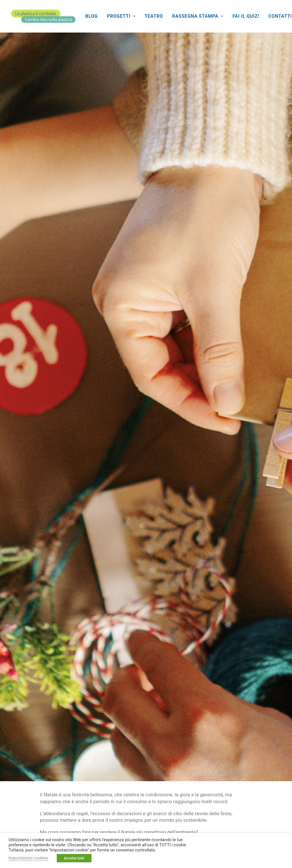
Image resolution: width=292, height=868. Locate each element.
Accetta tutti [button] (74, 858)
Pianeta (171, 717)
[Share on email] (270, 726)
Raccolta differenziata (39, 732)
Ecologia (74, 717)
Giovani (138, 717)
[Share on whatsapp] (242, 725)
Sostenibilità (152, 732)
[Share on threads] (261, 716)
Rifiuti (116, 732)
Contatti (280, 16)
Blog (91, 16)
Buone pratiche (32, 717)
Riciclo (86, 732)
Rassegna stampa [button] (198, 16)
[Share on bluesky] (256, 725)
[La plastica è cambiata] (43, 16)
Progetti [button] (121, 16)
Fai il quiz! (246, 16)
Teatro (154, 16)
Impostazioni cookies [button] (28, 858)
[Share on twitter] (247, 716)
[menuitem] (91, 16)
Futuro (107, 717)
